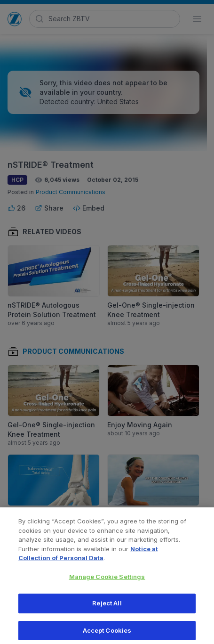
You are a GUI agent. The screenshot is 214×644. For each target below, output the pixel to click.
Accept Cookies (107, 634)
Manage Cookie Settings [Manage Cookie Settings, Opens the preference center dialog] (107, 580)
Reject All (107, 606)
